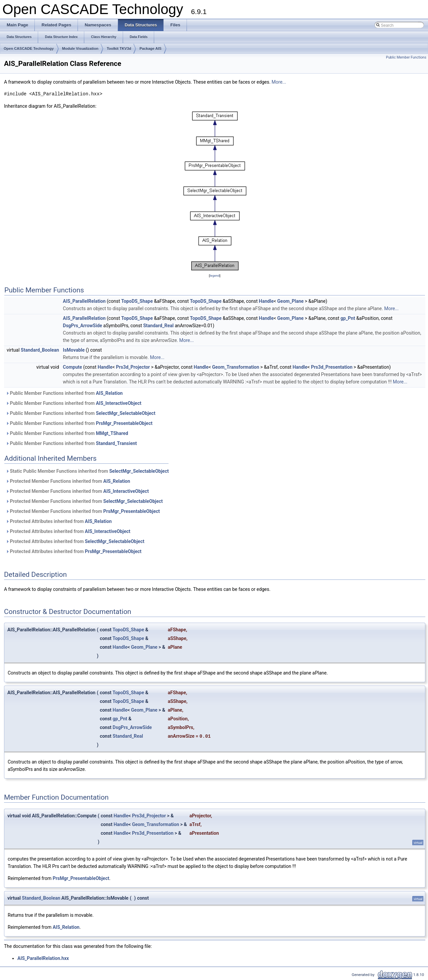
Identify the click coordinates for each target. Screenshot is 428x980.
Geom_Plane (290, 301)
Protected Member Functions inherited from (68, 481)
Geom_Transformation (236, 367)
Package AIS (150, 49)
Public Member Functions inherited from (64, 393)
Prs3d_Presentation (332, 367)
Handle (266, 301)
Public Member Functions (406, 57)
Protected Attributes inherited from (59, 521)
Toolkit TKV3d (119, 49)
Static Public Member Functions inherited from (87, 471)
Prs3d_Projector (133, 367)
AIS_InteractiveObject (119, 403)
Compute (72, 367)
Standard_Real (158, 326)
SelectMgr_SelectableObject (126, 413)
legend (215, 276)
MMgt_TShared (112, 433)
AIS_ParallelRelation (84, 301)
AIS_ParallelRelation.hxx (43, 958)
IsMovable (74, 350)
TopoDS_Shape (137, 301)
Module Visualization (80, 49)
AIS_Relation (109, 393)
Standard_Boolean (40, 350)
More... (279, 82)
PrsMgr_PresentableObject (124, 423)
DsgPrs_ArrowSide (82, 326)
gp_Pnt (348, 318)
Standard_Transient (117, 443)
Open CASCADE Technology (29, 49)
